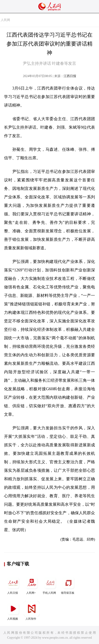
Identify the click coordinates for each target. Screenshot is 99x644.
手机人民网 (50, 585)
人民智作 (32, 611)
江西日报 (70, 76)
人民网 (5, 20)
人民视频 (13, 611)
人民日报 (13, 585)
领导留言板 (68, 585)
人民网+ (32, 585)
